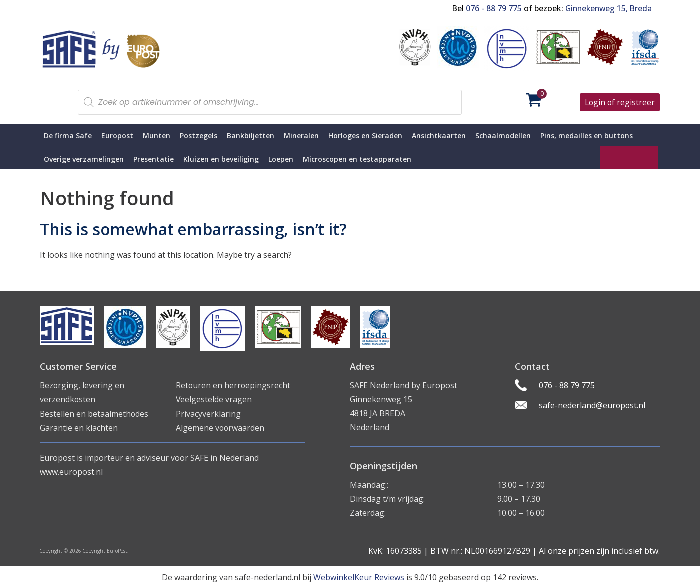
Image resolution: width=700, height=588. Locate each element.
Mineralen (301, 136)
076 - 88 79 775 (491, 8)
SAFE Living (629, 158)
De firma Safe (68, 136)
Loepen (281, 159)
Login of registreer (619, 102)
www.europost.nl (71, 471)
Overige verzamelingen (84, 159)
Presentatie (154, 159)
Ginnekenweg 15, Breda (607, 8)
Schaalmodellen (503, 136)
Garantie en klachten (79, 427)
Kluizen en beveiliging (221, 159)
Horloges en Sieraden (365, 136)
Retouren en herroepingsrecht (234, 385)
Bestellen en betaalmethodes (95, 413)
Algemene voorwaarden (221, 427)
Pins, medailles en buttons (587, 136)
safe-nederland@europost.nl (594, 405)
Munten (157, 136)
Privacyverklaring (208, 413)
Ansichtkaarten (439, 136)
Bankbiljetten (251, 136)
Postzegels (199, 136)
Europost (117, 136)
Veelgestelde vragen (214, 399)
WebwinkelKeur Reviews (359, 577)
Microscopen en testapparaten (357, 159)
